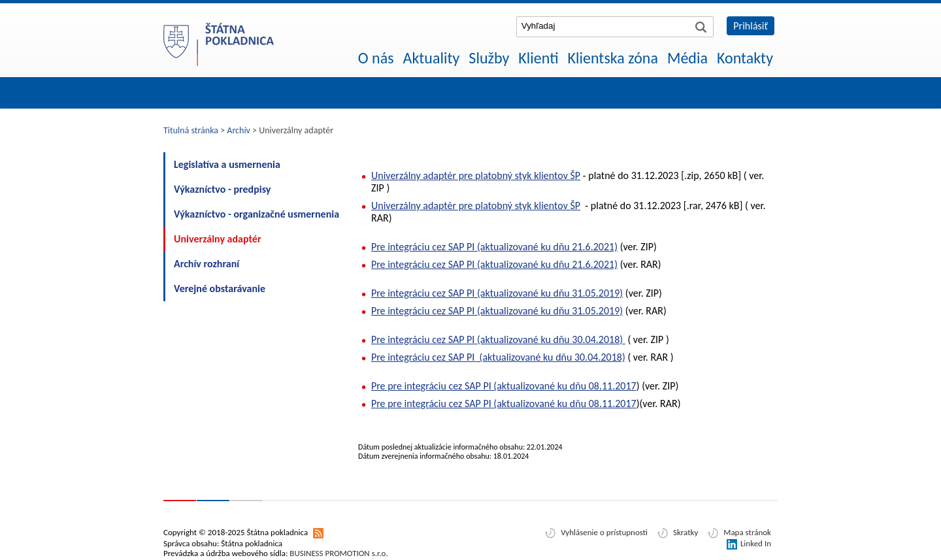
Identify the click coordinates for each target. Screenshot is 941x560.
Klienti (538, 58)
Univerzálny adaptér (218, 239)
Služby (489, 58)
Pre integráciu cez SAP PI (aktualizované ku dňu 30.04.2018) (498, 339)
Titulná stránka (191, 130)
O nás (376, 58)
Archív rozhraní (206, 264)
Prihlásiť (751, 26)
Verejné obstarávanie (220, 288)
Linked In (756, 543)
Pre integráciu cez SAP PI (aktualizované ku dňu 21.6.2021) (494, 247)
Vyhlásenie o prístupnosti (604, 532)
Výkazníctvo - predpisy (222, 189)
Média (687, 58)
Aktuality (432, 58)
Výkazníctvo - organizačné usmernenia (256, 214)
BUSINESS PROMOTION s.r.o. (338, 553)
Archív (239, 130)
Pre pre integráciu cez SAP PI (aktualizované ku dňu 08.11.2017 (504, 386)
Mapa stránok (747, 532)
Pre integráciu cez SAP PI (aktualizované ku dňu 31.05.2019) (497, 293)
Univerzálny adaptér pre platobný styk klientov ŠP (476, 175)
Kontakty (745, 58)
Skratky (685, 532)
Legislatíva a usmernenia (227, 164)
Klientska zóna (613, 58)
